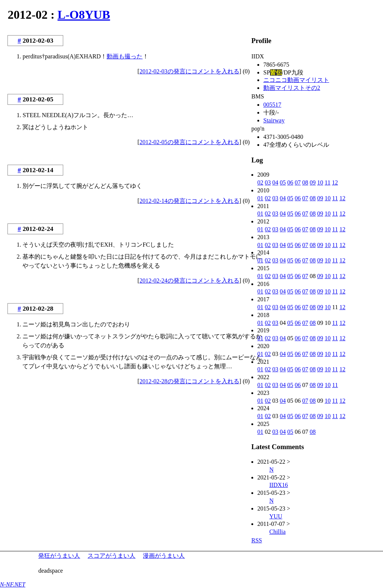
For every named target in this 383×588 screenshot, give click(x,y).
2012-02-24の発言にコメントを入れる (189, 281)
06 (290, 182)
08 (305, 182)
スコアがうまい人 (111, 556)
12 (335, 182)
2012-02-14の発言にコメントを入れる (189, 201)
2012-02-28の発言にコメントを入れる (189, 381)
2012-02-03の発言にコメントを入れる (189, 71)
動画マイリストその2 (292, 88)
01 (260, 198)
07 (298, 182)
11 (327, 182)
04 (275, 182)
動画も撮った (125, 56)
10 (320, 182)
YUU (276, 516)
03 (268, 182)
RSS (257, 540)
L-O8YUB (84, 15)
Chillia (278, 532)
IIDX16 (279, 485)
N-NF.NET (13, 584)
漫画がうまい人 (164, 556)
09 (313, 182)
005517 (272, 105)
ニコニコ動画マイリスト (296, 80)
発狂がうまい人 (59, 556)
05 (283, 182)
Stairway (274, 120)
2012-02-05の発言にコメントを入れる (189, 142)
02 (260, 182)
